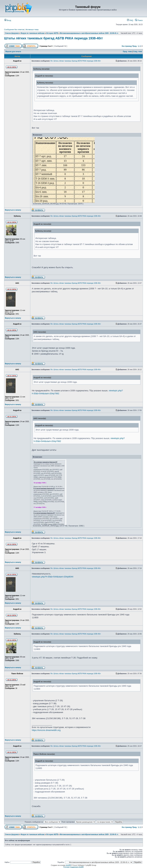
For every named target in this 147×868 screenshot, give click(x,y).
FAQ (130, 20)
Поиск (139, 20)
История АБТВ (52, 33)
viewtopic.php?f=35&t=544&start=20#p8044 (53, 577)
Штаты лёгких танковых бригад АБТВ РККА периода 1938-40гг (53, 38)
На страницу (127, 46)
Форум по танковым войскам (33, 33)
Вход (8, 20)
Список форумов (12, 33)
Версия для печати (13, 52)
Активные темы (32, 30)
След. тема (137, 52)
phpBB (68, 865)
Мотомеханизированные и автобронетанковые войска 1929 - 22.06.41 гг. (89, 33)
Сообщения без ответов (14, 30)
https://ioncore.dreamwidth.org (46, 730)
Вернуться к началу (13, 210)
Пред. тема (127, 52)
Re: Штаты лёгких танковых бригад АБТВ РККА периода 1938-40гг (76, 61)
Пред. (135, 46)
